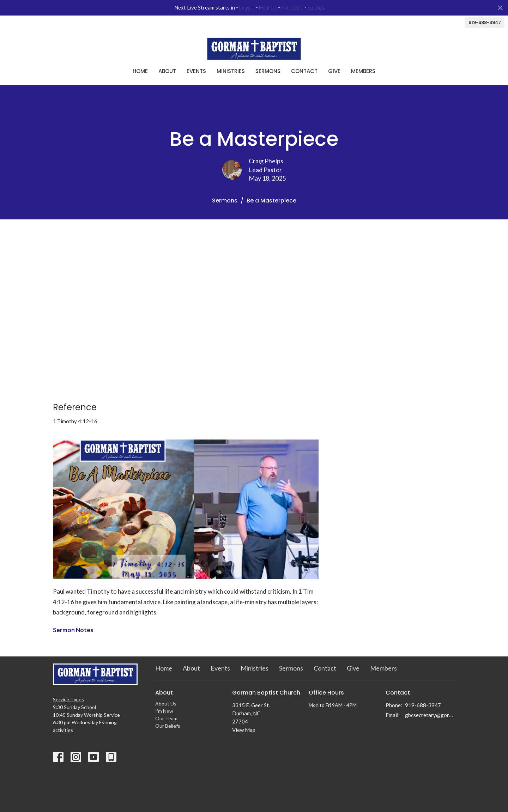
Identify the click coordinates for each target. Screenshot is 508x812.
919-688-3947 (485, 22)
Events (196, 71)
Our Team (166, 718)
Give (334, 71)
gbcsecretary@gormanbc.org (430, 715)
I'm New (164, 711)
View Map (244, 730)
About (167, 71)
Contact (304, 71)
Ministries (231, 71)
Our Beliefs (168, 726)
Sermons (268, 71)
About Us (166, 704)
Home (140, 71)
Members (363, 71)
